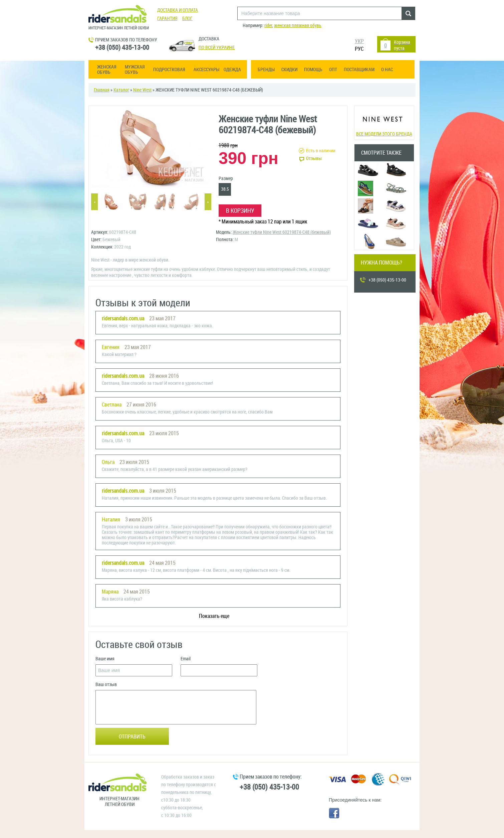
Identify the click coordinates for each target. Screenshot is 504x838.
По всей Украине (217, 48)
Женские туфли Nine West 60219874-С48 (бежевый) (282, 232)
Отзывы (314, 158)
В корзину (240, 211)
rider (268, 26)
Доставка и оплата (178, 10)
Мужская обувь (135, 70)
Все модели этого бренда (384, 122)
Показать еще (214, 616)
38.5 (225, 189)
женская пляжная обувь (298, 26)
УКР (359, 41)
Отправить (132, 737)
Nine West (142, 90)
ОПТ (333, 70)
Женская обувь (107, 70)
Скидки (289, 70)
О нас (387, 70)
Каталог (121, 90)
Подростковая (169, 70)
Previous (94, 202)
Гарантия (167, 19)
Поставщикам (359, 70)
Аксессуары (206, 70)
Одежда (232, 70)
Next (208, 202)
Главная (102, 90)
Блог (187, 19)
